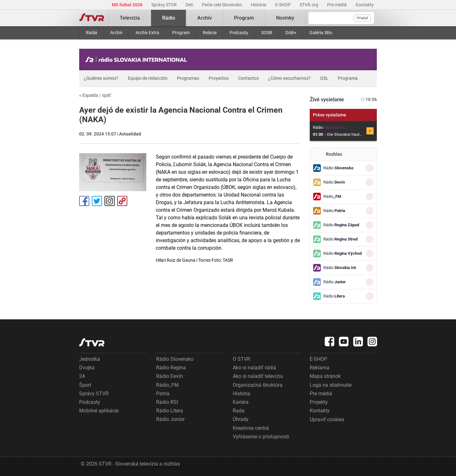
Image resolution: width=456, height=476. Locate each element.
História (259, 5)
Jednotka (90, 359)
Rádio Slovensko (175, 359)
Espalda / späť (95, 95)
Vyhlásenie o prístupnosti (261, 437)
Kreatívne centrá (251, 428)
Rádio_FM (167, 385)
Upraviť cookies (327, 420)
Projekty (319, 402)
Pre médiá (337, 5)
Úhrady (241, 419)
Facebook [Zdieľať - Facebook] (84, 201)
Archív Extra (147, 33)
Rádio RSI (167, 402)
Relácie (210, 33)
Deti (190, 5)
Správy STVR (165, 5)
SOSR (267, 33)
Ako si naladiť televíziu (258, 376)
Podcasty (239, 33)
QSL (324, 78)
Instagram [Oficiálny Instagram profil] (110, 201)
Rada (239, 411)
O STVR (241, 359)
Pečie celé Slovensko (222, 5)
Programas (188, 78)
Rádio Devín (170, 376)
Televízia (130, 18)
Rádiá (92, 33)
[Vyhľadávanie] (341, 18)
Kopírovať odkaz (122, 201)
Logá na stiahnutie (331, 385)
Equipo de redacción (148, 78)
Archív (116, 33)
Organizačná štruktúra (258, 385)
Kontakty (365, 5)
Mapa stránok (325, 376)
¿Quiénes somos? (101, 78)
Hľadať (362, 18)
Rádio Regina (171, 368)
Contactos (248, 78)
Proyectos (219, 78)
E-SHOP (283, 5)
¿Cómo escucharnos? (289, 78)
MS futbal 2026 (128, 5)
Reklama (320, 368)
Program (181, 33)
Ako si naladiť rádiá (254, 368)
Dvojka (87, 368)
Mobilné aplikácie (99, 411)
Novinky (285, 18)
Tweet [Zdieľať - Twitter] (97, 201)
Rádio (169, 18)
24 (82, 376)
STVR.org (309, 5)
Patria (163, 394)
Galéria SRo (321, 33)
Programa (348, 78)
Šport (85, 385)
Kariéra (241, 402)
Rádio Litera (170, 411)
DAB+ (291, 33)
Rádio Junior (170, 419)
